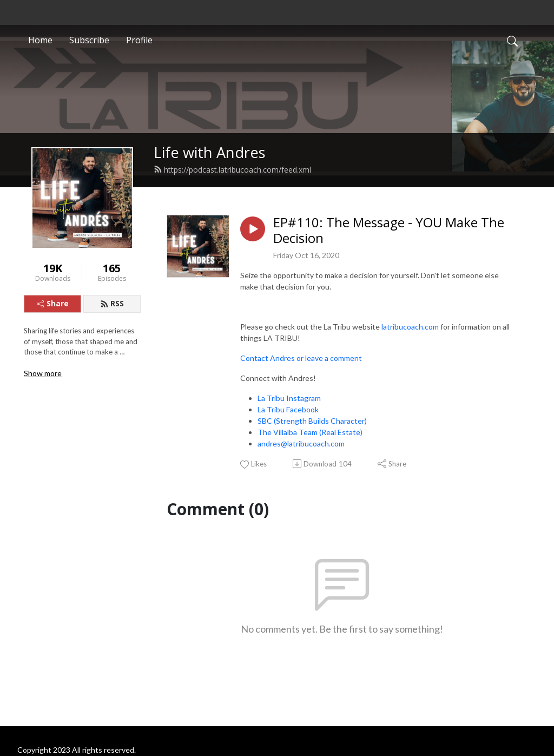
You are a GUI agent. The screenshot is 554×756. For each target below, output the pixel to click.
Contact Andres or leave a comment (301, 358)
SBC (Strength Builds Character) (312, 421)
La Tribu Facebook (288, 409)
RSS (112, 303)
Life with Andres (210, 152)
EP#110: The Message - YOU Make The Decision (389, 231)
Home (40, 40)
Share (53, 303)
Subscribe (89, 40)
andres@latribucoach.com (301, 443)
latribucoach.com (410, 327)
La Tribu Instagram (289, 398)
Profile (139, 40)
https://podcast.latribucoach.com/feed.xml (232, 170)
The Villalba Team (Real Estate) (310, 432)
